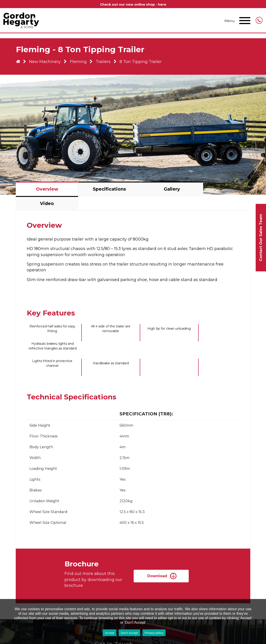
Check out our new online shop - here (133, 4)
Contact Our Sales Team (261, 238)
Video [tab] (220, 191)
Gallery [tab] (162, 191)
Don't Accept (129, 633)
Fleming (81, 65)
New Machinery (47, 65)
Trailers (106, 65)
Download (160, 554)
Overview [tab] (46, 191)
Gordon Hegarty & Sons (21, 21)
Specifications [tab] (104, 191)
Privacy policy (154, 633)
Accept (110, 633)
